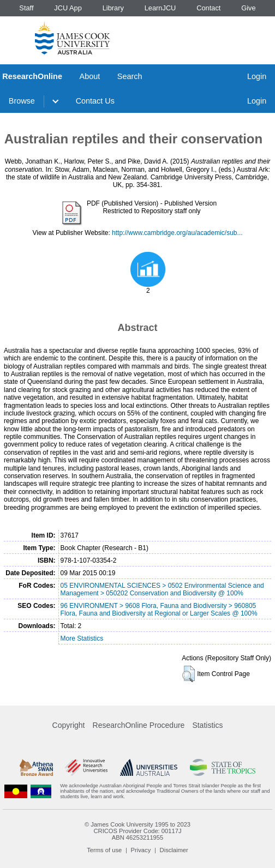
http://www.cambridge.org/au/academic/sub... (177, 233)
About (90, 76)
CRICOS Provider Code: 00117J (137, 831)
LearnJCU (160, 8)
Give (248, 8)
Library (113, 8)
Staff (26, 8)
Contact (208, 8)
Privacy (141, 850)
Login (257, 76)
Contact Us (95, 101)
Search (130, 76)
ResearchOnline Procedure (139, 725)
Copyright (69, 725)
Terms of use (104, 850)
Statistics (207, 725)
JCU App (68, 8)
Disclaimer (174, 850)
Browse (22, 101)
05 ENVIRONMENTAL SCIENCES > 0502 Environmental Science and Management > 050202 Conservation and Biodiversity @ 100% (162, 589)
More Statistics (82, 638)
